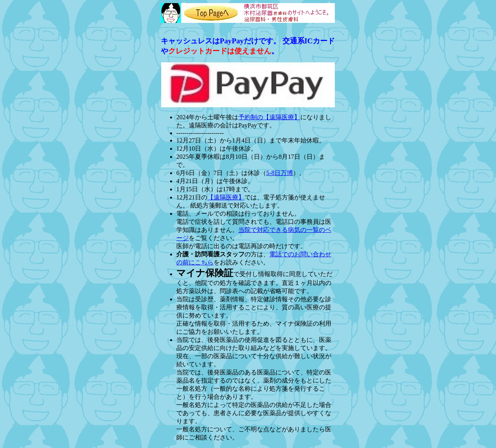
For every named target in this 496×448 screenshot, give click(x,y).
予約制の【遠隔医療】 (269, 117)
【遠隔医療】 (226, 197)
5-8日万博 (280, 173)
